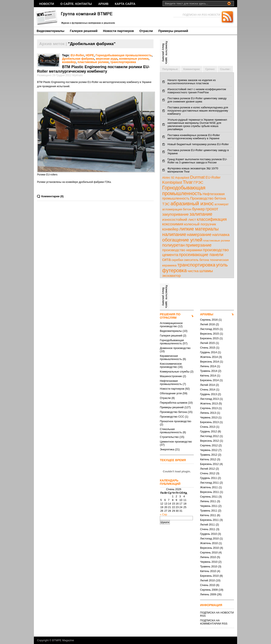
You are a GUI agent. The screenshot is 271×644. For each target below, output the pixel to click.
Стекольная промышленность (171, 431)
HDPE (90, 55)
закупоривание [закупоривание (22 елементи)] (175, 214)
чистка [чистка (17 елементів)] (193, 271)
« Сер (163, 514)
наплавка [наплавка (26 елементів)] (221, 235)
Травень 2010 (209, 566)
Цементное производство (176, 442)
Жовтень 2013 (209, 403)
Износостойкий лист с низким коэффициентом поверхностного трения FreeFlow (197, 91)
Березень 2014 (209, 380)
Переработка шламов (174, 403)
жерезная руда (106, 59)
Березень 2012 (209, 464)
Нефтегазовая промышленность (171, 382)
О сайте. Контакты (76, 4)
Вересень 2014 (209, 362)
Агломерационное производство (171, 325)
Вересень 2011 (209, 492)
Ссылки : (225, 69)
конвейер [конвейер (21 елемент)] (170, 229)
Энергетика (167, 449)
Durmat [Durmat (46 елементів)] (197, 177)
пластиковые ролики (93, 62)
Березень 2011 (209, 520)
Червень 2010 (209, 562)
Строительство (169, 437)
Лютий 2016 (207, 324)
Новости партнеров (119, 31)
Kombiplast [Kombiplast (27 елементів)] (172, 182)
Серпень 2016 (209, 320)
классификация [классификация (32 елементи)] (212, 219)
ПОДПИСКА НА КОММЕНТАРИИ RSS (214, 622)
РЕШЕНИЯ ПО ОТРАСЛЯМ (170, 316)
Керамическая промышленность (171, 357)
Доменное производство (175, 348)
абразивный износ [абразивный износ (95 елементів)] (192, 203)
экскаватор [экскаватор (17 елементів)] (171, 276)
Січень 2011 (208, 529)
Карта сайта (125, 4)
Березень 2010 (209, 576)
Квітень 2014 (208, 376)
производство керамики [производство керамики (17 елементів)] (182, 250)
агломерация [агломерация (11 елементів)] (172, 209)
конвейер (69, 62)
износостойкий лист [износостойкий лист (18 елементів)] (179, 219)
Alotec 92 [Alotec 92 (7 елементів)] (168, 178)
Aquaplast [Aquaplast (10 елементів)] (182, 177)
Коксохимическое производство (171, 365)
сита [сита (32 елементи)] (167, 259)
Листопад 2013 (209, 399)
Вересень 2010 (209, 548)
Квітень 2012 (208, 459)
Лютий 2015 (207, 343)
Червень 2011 (209, 506)
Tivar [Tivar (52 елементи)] (188, 182)
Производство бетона (173, 412)
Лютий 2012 (207, 469)
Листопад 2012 (209, 436)
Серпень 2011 (209, 497)
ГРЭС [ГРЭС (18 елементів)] (198, 182)
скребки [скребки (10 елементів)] (177, 260)
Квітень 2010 (208, 571)
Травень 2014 (209, 371)
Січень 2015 (208, 348)
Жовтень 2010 (209, 543)
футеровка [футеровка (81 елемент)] (174, 270)
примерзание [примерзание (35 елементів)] (198, 245)
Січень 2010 (208, 585)
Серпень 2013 (209, 408)
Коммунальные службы (175, 372)
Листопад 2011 (209, 483)
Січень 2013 (208, 427)
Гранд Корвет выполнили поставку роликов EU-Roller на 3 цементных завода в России (197, 161)
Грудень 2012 (209, 431)
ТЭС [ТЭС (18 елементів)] (166, 204)
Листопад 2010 (209, 539)
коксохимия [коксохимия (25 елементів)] (173, 224)
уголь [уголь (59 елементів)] (222, 265)
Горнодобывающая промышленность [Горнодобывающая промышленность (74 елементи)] (184, 191)
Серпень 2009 (209, 590)
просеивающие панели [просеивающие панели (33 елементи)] (201, 255)
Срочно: (210, 69)
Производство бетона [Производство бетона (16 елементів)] (208, 198)
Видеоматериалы (50, 31)
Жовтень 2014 (209, 357)
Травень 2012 (209, 455)
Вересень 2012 (209, 441)
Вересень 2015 (209, 334)
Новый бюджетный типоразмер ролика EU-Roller (198, 144)
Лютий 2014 (207, 385)
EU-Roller (77, 55)
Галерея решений (84, 31)
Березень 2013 (209, 422)
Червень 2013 (209, 417)
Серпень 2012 (209, 445)
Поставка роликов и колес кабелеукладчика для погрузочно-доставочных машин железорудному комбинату (198, 111)
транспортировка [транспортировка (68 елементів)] (196, 265)
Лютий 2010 (207, 580)
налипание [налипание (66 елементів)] (174, 234)
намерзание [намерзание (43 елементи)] (199, 234)
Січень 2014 (208, 390)
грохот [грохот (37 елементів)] (212, 209)
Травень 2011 (209, 511)
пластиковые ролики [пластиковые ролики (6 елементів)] (216, 241)
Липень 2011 (208, 501)
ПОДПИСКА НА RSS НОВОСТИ (201, 15)
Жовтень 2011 (209, 487)
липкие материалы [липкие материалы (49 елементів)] (199, 229)
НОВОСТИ (47, 4)
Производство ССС (172, 417)
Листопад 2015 (209, 329)
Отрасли (146, 31)
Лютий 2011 (207, 525)
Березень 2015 (209, 338)
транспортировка (123, 62)
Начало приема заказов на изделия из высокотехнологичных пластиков (192, 82)
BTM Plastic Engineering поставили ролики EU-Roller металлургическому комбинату (93, 69)
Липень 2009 (208, 594)
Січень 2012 (208, 473)
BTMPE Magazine (63, 640)
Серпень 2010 (209, 552)
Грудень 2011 (209, 478)
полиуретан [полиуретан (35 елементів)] (174, 245)
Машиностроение (171, 376)
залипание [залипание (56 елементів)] (201, 214)
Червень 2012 (209, 450)
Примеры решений (173, 31)
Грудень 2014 (209, 352)
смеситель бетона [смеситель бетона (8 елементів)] (196, 260)
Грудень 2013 (209, 394)
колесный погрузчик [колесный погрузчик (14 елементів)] (200, 224)
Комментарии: (192, 69)
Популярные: (170, 69)
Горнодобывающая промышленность (124, 55)
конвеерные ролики (134, 59)
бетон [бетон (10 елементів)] (187, 209)
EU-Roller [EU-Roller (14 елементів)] (213, 177)
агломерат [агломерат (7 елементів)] (222, 204)
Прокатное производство (176, 421)
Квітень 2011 (208, 515)
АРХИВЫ (207, 314)
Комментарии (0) (52, 196)
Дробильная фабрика (78, 59)
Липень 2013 (208, 413)
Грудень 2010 (209, 534)
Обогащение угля (171, 393)
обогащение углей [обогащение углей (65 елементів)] (182, 240)
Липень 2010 (208, 557)
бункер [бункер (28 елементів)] (198, 209)
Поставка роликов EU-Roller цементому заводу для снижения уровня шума (197, 100)
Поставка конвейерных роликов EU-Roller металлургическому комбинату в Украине (194, 137)
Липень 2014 (208, 366)
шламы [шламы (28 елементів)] (206, 271)
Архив (103, 4)
